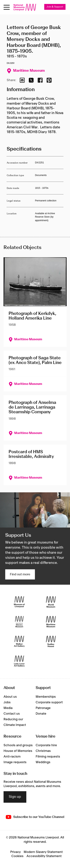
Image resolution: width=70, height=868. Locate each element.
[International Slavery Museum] (19, 622)
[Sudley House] (51, 641)
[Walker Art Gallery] (19, 641)
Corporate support (49, 702)
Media (8, 708)
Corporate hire (46, 745)
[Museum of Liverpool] (19, 602)
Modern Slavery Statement (43, 852)
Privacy (15, 852)
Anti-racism (12, 757)
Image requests (15, 762)
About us (10, 697)
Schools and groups (18, 745)
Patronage (43, 708)
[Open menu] (7, 7)
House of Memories (18, 751)
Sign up (15, 797)
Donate (41, 714)
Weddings (43, 762)
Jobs (7, 702)
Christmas (43, 751)
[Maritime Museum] (51, 622)
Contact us (12, 714)
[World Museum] (51, 602)
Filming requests (48, 757)
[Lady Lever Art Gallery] (19, 661)
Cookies (17, 856)
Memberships (46, 697)
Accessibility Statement (44, 856)
